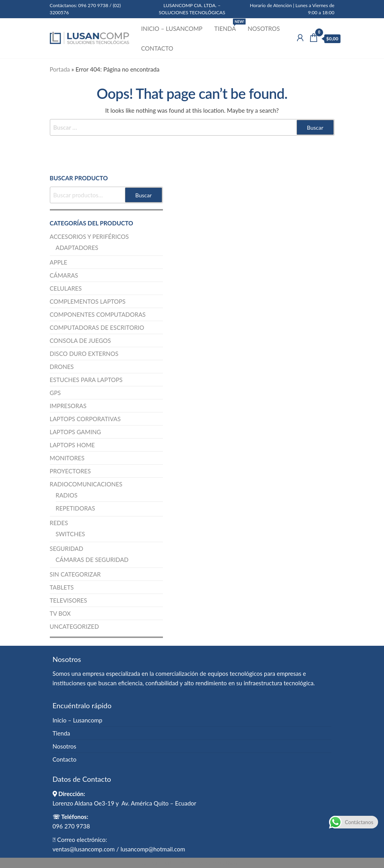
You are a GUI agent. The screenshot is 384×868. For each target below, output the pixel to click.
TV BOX (60, 613)
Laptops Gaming (76, 432)
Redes (59, 523)
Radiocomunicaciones (86, 484)
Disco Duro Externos (84, 354)
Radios (67, 495)
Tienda (228, 25)
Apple (59, 262)
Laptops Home (72, 445)
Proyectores (70, 471)
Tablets (62, 587)
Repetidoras (76, 508)
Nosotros (264, 28)
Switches (70, 534)
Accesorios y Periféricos (89, 236)
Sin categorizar (75, 574)
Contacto (157, 48)
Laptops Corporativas (85, 419)
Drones (62, 367)
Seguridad (67, 548)
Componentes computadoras (98, 314)
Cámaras (64, 275)
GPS (55, 393)
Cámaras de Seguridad (92, 560)
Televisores (69, 600)
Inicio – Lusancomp (172, 28)
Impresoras (68, 406)
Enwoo (186, 863)
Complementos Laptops (88, 301)
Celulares (66, 288)
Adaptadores (77, 248)
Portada (60, 69)
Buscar (144, 195)
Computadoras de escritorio (97, 327)
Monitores (67, 458)
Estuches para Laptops (86, 380)
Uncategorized (75, 626)
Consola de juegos (80, 340)
